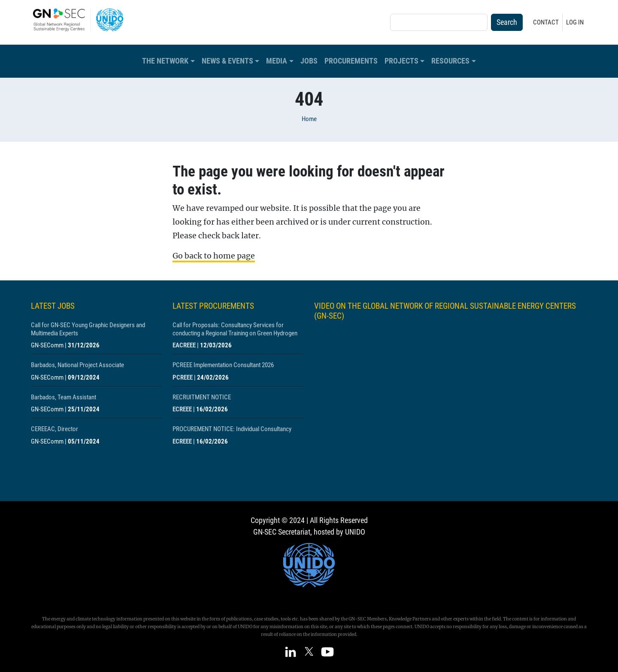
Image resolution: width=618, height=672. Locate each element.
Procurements (351, 61)
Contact (546, 22)
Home (309, 119)
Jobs (309, 61)
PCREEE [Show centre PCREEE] (183, 377)
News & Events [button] (227, 61)
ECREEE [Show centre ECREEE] (182, 409)
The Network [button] (165, 61)
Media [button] (277, 61)
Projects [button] (401, 61)
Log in (575, 22)
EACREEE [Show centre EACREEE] (184, 345)
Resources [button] (450, 61)
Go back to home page (214, 256)
